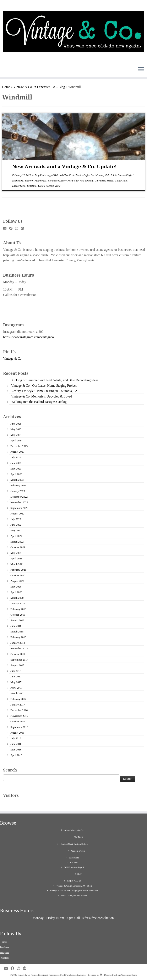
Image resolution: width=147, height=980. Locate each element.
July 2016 (16, 738)
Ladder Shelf (19, 186)
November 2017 (19, 648)
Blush (79, 175)
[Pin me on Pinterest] (24, 229)
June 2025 (16, 424)
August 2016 (17, 733)
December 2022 (19, 497)
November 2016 (19, 716)
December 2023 (19, 446)
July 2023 (16, 457)
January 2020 (18, 603)
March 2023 (17, 480)
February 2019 (18, 609)
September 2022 (19, 508)
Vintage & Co (12, 358)
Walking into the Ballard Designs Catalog (39, 402)
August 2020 (17, 581)
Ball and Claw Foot (64, 175)
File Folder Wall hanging (80, 181)
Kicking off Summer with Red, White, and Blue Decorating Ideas (55, 380)
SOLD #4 (74, 862)
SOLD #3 (78, 837)
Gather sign (121, 181)
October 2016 (18, 721)
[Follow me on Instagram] (18, 229)
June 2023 (16, 463)
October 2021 (18, 547)
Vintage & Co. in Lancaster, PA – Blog (39, 87)
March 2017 (17, 693)
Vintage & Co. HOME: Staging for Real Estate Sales (74, 891)
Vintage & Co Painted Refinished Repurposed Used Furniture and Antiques (52, 975)
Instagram (5, 952)
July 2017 (16, 671)
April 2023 (16, 474)
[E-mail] (6, 229)
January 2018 (18, 643)
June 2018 (16, 626)
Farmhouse (41, 181)
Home (6, 87)
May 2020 (16, 587)
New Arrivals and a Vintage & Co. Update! (64, 166)
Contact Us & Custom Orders (74, 844)
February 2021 (18, 570)
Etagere (29, 181)
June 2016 (16, 744)
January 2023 (18, 491)
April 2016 (16, 755)
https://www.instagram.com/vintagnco (28, 337)
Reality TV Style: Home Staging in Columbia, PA (44, 391)
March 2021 (17, 564)
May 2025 (16, 429)
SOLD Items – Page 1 (74, 867)
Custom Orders (78, 851)
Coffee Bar (89, 175)
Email (5, 942)
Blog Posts (41, 175)
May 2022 (16, 530)
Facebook (5, 947)
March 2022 (17, 542)
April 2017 (16, 688)
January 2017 (18, 705)
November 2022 (19, 502)
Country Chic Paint (106, 175)
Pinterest (5, 958)
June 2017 (16, 676)
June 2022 (16, 525)
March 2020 (17, 598)
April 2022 (16, 536)
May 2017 (16, 682)
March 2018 (17, 632)
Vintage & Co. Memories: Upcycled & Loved (42, 396)
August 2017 (17, 665)
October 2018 (18, 615)
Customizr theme (129, 975)
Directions (74, 858)
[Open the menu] (141, 70)
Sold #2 (78, 874)
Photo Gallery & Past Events (74, 895)
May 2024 (16, 435)
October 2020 (18, 575)
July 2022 (16, 519)
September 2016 (19, 727)
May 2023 (16, 469)
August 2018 (17, 620)
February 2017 (18, 699)
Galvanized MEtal (104, 181)
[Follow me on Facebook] (12, 229)
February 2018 (18, 637)
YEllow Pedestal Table (49, 186)
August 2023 (17, 452)
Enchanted (18, 181)
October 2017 (18, 654)
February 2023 (18, 485)
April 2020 (16, 592)
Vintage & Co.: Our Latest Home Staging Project (44, 386)
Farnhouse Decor (57, 181)
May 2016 (16, 750)
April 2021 (16, 558)
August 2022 (17, 514)
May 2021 (16, 553)
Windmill (32, 186)
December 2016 (19, 710)
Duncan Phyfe (125, 175)
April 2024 (16, 440)
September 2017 (19, 660)
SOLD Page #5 (74, 881)
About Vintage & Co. (74, 830)
